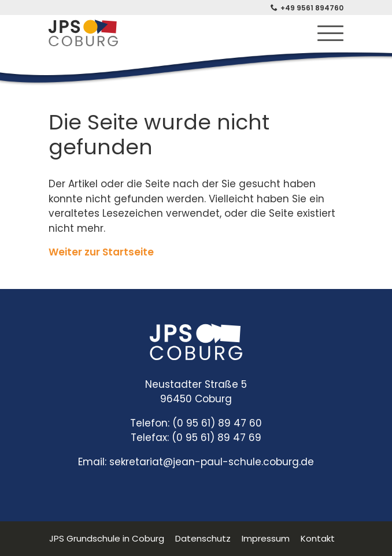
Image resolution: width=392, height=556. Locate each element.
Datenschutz (203, 538)
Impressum (266, 538)
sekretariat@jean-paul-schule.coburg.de (212, 462)
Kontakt (318, 538)
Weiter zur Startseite (101, 252)
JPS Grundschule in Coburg (107, 538)
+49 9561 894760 (312, 8)
